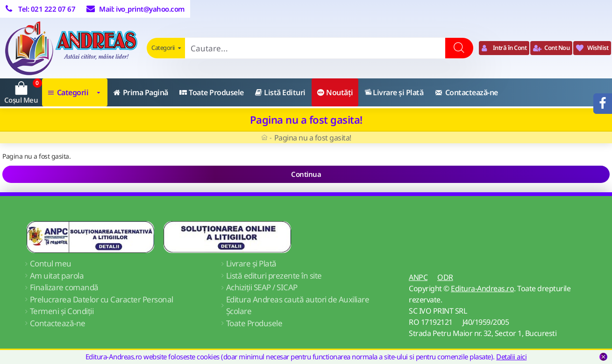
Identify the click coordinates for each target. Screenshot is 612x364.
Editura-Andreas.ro (482, 288)
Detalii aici (511, 357)
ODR (445, 277)
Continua (306, 174)
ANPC (418, 277)
